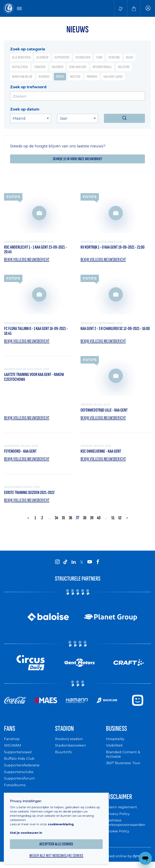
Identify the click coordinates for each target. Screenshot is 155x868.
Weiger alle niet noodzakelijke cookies (59, 853)
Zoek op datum (25, 110)
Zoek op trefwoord (28, 87)
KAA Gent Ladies (113, 77)
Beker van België (22, 77)
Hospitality (116, 742)
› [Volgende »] (127, 520)
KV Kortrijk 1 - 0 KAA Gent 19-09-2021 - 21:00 (112, 250)
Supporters (62, 58)
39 (92, 520)
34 (56, 520)
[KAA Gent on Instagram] (57, 565)
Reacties (75, 77)
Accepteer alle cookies (59, 841)
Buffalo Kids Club (20, 762)
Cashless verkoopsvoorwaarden (126, 826)
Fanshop (12, 742)
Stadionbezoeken (71, 748)
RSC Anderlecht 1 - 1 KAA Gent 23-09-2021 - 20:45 (39, 250)
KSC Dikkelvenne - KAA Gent (103, 453)
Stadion (65, 732)
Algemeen (42, 58)
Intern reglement (121, 810)
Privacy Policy (119, 817)
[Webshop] (134, 9)
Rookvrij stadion (70, 742)
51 (113, 520)
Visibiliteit (115, 748)
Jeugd (130, 58)
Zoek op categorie (28, 49)
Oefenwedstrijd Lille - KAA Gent (107, 412)
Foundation (83, 58)
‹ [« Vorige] (28, 520)
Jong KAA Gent (78, 67)
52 (120, 520)
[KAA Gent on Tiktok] (65, 565)
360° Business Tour (123, 766)
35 (63, 520)
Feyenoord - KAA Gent (22, 453)
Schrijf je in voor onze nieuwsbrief (77, 159)
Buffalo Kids (20, 67)
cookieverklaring (63, 821)
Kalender (58, 67)
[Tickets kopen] (121, 9)
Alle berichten (21, 58)
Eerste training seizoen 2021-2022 (32, 495)
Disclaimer (120, 800)
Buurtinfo (64, 755)
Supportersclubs (19, 775)
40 (99, 520)
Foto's (60, 77)
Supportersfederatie (22, 768)
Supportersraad (18, 755)
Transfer (40, 67)
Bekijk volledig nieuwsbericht (28, 260)
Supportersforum (20, 781)
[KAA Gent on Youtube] (90, 565)
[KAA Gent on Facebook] (98, 565)
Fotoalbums (15, 788)
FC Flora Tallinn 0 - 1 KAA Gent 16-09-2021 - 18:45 (38, 332)
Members (92, 77)
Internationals (102, 67)
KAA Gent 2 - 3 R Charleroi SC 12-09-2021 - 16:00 (114, 332)
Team (99, 58)
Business (44, 77)
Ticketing (114, 58)
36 (71, 520)
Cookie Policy (118, 834)
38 (85, 520)
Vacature (124, 67)
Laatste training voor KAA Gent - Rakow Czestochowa (37, 379)
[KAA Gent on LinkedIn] (73, 565)
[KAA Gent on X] (82, 565)
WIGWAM (13, 748)
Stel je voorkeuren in (28, 830)
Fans (10, 732)
